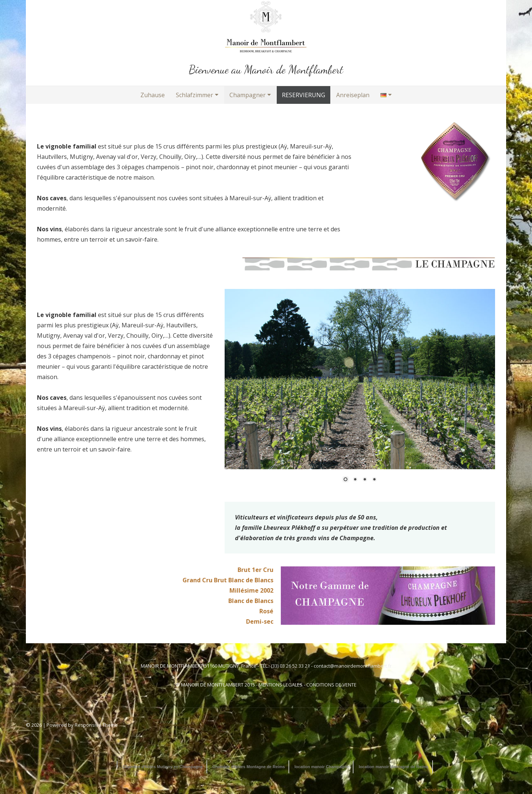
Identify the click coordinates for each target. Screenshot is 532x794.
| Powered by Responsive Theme (80, 725)
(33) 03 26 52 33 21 (290, 666)
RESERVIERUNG (303, 95)
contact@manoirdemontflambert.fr (353, 666)
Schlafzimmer (195, 95)
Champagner (248, 95)
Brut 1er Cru (255, 570)
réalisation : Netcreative (446, 789)
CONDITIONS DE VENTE (331, 685)
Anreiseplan (353, 95)
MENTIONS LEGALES (281, 685)
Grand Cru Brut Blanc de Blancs (228, 580)
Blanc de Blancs (251, 601)
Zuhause (153, 95)
